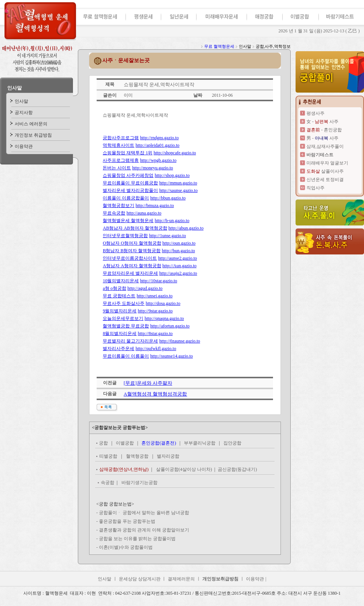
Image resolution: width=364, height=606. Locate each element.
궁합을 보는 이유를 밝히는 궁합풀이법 (137, 539)
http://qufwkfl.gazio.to (156, 349)
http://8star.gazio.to (155, 333)
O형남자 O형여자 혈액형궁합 (132, 243)
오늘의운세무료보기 (123, 318)
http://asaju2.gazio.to (178, 273)
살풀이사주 (325, 171)
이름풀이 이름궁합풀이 (126, 198)
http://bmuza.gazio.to (155, 206)
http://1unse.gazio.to (167, 236)
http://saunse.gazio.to (178, 190)
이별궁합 (125, 443)
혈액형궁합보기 (118, 206)
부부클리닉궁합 (200, 443)
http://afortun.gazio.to (170, 326)
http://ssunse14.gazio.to (171, 356)
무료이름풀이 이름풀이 (126, 356)
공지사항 (24, 113)
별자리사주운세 (118, 349)
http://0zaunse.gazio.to (180, 341)
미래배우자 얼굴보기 (327, 163)
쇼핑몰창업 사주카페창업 (128, 175)
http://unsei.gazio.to (154, 296)
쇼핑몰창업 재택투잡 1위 (127, 153)
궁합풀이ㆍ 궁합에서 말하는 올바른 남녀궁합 (144, 513)
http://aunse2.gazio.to (177, 258)
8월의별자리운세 (120, 333)
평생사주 (315, 113)
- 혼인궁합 (324, 130)
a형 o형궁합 (114, 288)
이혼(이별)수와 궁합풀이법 (126, 547)
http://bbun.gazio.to (168, 198)
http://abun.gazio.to (186, 228)
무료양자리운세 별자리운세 (130, 273)
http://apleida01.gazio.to (157, 145)
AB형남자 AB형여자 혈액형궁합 (135, 228)
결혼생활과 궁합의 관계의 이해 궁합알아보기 (144, 530)
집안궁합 (232, 443)
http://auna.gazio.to (144, 213)
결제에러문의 (181, 579)
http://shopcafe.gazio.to (175, 153)
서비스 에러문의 (31, 124)
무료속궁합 (114, 213)
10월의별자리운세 (121, 281)
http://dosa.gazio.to (163, 303)
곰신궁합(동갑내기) (237, 469)
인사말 (14, 88)
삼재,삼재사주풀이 (325, 146)
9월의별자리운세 (120, 311)
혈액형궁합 (137, 456)
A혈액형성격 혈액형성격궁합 (155, 394)
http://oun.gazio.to (179, 243)
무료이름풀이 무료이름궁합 (130, 183)
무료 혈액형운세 (219, 46)
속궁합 (108, 483)
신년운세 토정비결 (325, 180)
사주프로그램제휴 (121, 160)
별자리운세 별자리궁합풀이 (130, 190)
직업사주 (315, 188)
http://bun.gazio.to (178, 251)
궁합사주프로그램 (121, 138)
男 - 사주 (322, 138)
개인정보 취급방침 (33, 135)
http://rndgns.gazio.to (159, 138)
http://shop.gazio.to (172, 175)
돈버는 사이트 (117, 168)
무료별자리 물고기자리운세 (130, 341)
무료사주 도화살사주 (124, 303)
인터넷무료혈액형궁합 (125, 236)
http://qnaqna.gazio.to (164, 318)
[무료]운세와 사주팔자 (148, 383)
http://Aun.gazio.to (180, 266)
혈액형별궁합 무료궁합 (126, 326)
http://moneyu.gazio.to (152, 168)
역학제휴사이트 (118, 145)
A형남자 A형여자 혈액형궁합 (132, 266)
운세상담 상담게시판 (140, 579)
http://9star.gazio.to (155, 311)
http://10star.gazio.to (158, 281)
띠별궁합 (108, 456)
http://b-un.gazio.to (172, 221)
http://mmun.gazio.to (178, 183)
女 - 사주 (322, 122)
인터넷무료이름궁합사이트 (130, 258)
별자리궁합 (168, 456)
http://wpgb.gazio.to (158, 160)
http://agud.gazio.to (145, 288)
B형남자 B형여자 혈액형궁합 (132, 251)
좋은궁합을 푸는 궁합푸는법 (127, 521)
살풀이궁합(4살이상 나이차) (185, 469)
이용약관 (24, 146)
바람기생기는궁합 (140, 483)
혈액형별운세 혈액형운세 (128, 221)
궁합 (103, 443)
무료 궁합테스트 (119, 296)
